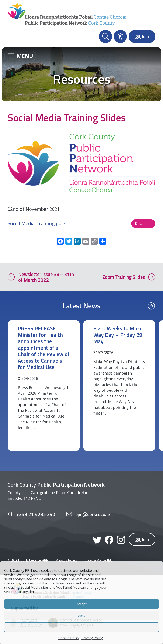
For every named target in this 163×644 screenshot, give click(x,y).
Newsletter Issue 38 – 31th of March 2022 (46, 277)
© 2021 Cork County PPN (28, 560)
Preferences (81, 627)
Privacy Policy (92, 638)
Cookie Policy (69, 638)
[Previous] (151, 306)
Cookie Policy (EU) (99, 560)
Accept (82, 604)
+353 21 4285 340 (36, 514)
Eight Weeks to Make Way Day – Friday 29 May (118, 335)
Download (143, 224)
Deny (81, 615)
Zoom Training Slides (124, 277)
